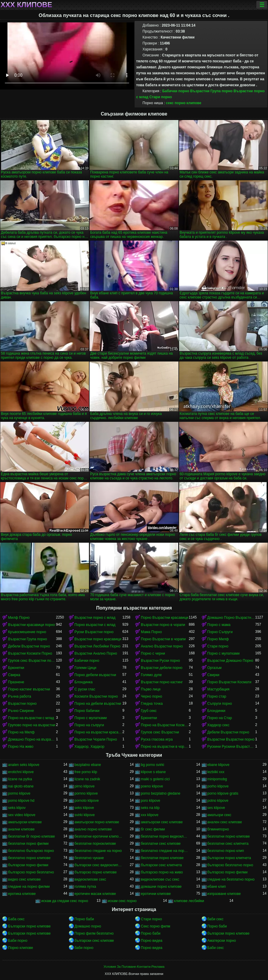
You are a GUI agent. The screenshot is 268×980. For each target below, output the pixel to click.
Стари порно (161, 97)
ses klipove (216, 808)
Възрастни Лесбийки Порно (98, 646)
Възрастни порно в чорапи (163, 625)
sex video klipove (22, 815)
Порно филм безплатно (94, 933)
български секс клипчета (161, 865)
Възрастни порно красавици (98, 639)
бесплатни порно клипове (162, 858)
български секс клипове (94, 941)
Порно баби (84, 919)
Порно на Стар (220, 718)
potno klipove (218, 801)
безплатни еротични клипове (99, 836)
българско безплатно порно (230, 865)
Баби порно (18, 941)
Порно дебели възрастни (95, 675)
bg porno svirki (153, 765)
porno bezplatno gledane (161, 793)
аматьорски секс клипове (162, 822)
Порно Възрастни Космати (230, 682)
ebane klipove (218, 765)
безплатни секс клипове (161, 844)
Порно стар (217, 696)
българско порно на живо (162, 872)
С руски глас (85, 689)
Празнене (16, 682)
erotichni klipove (21, 772)
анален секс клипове (225, 822)
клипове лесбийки (189, 901)
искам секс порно (122, 901)
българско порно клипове (96, 872)
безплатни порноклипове (95, 844)
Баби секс (216, 948)
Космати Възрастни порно (96, 696)
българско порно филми (228, 872)
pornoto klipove (87, 801)
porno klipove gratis (223, 793)
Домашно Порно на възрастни (32, 739)
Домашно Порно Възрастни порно (231, 618)
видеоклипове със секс (160, 879)
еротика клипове (22, 894)
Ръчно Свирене (21, 711)
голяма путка (85, 887)
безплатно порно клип (226, 851)
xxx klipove (150, 815)
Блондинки (216, 711)
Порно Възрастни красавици (165, 618)
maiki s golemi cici (155, 779)
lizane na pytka (20, 779)
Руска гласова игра (157, 739)
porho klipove (218, 786)
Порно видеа (152, 941)
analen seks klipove (24, 765)
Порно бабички (87, 711)
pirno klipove (85, 786)
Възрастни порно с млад (95, 618)
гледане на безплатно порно (231, 879)
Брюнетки (16, 668)
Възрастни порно (22, 704)
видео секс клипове (24, 879)
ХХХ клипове (26, 5)
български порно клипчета (229, 858)
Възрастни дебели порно (162, 668)
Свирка (14, 675)
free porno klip (86, 772)
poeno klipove (152, 786)
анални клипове (21, 829)
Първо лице (151, 689)
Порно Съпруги (220, 632)
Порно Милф (218, 639)
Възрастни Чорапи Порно (96, 739)
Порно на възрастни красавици (99, 732)
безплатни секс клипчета (228, 844)
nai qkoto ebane (21, 786)
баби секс (215, 919)
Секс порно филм (155, 926)
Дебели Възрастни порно (29, 646)
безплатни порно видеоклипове (165, 836)
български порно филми (28, 865)
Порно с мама (219, 625)
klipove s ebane (153, 772)
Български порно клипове (29, 926)
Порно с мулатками (224, 653)
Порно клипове (21, 948)
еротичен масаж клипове (95, 894)
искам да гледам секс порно (65, 901)
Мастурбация (218, 689)
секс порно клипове (184, 103)
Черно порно (151, 696)
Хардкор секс (218, 725)
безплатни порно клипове (229, 836)
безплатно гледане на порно (98, 851)
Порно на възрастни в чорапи (165, 747)
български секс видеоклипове (99, 865)
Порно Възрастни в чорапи (163, 639)
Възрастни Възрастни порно (231, 739)
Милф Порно (19, 618)
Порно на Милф (21, 732)
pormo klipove (19, 793)
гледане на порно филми (29, 887)
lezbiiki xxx (216, 772)
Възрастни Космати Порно (30, 653)
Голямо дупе (151, 675)
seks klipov (17, 808)
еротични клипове (156, 894)
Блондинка (84, 682)
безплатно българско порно (31, 851)
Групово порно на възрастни (32, 725)
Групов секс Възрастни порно (32, 661)
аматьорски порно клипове (97, 822)
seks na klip (150, 808)
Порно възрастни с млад (95, 625)
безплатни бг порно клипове (31, 836)
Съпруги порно (220, 704)
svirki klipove (85, 815)
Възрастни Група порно (211, 91)
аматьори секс (220, 815)
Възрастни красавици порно (31, 625)
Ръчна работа (20, 696)
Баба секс (16, 919)
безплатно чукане (89, 858)
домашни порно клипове (161, 887)
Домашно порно (88, 926)
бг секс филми (153, 829)
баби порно (84, 948)
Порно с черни (153, 653)
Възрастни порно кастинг (162, 682)
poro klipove (151, 801)
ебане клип (217, 887)
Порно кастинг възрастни (29, 689)
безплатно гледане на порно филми (165, 851)
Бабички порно (176, 91)
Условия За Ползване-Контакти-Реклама (134, 967)
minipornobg (217, 779)
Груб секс (149, 711)
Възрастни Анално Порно (96, 653)
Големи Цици (86, 668)
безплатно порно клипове (29, 858)
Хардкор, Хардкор (90, 747)
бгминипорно (218, 829)
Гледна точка (152, 704)
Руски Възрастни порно (94, 632)
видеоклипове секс (90, 879)
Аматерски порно (222, 941)
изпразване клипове (224, 894)
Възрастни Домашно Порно (230, 661)
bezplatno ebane (88, 765)
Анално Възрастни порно (162, 646)
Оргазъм (215, 668)
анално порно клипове (93, 829)
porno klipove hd (21, 801)
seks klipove (84, 808)
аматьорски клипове (25, 822)
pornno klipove (86, 793)
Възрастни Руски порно (160, 661)
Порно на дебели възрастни (98, 704)
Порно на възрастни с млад (31, 718)
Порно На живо (21, 747)
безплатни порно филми (28, 844)
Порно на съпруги (89, 725)
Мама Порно (151, 632)
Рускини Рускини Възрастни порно (231, 747)
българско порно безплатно (31, 872)
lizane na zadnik (87, 779)
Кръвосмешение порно (27, 632)
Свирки (213, 675)
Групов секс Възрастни (160, 732)
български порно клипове (228, 933)
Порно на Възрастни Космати (165, 725)
